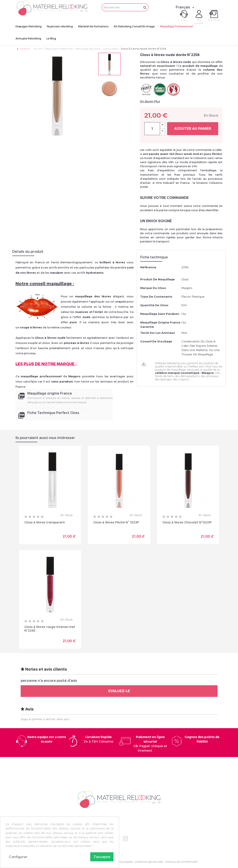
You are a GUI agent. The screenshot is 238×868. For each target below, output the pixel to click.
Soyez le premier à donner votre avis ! (45, 719)
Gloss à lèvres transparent (45, 522)
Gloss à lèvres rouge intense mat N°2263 (50, 629)
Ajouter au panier (193, 129)
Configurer (18, 857)
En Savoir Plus (150, 101)
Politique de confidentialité (181, 862)
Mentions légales (123, 862)
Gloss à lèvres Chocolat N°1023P (187, 522)
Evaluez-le (119, 691)
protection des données (149, 862)
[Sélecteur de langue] (186, 7)
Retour (23, 49)
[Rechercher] (125, 7)
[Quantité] (152, 129)
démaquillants (190, 376)
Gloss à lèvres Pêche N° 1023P (116, 522)
